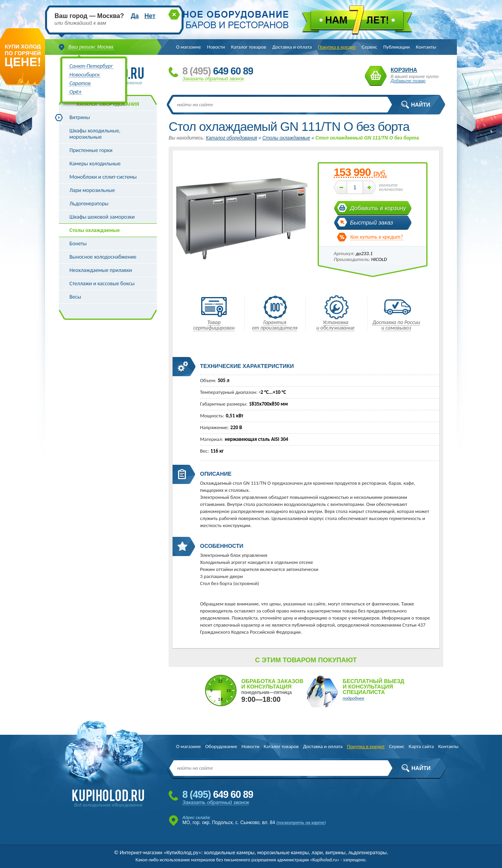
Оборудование (221, 746)
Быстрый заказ (372, 222)
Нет (150, 16)
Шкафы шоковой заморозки (102, 217)
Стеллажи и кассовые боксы (102, 284)
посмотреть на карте (301, 823)
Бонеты (78, 244)
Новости (216, 47)
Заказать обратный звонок (213, 79)
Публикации (396, 47)
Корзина (376, 76)
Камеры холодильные (95, 164)
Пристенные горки (91, 150)
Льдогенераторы (89, 204)
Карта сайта (421, 746)
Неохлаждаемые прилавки (101, 270)
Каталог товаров (249, 47)
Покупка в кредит (337, 47)
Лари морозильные (92, 190)
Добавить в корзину (378, 208)
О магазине (188, 47)
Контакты (426, 47)
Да (135, 16)
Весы (75, 297)
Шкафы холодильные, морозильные (95, 134)
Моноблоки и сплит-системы (103, 177)
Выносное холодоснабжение (103, 257)
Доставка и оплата (292, 47)
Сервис (370, 47)
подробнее (354, 698)
